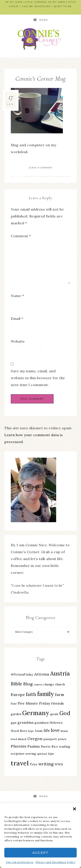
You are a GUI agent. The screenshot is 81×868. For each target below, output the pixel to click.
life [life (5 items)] (47, 730)
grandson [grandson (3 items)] (42, 723)
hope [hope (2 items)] (31, 731)
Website (18, 341)
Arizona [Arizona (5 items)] (42, 674)
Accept (40, 853)
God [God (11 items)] (65, 713)
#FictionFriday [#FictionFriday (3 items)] (22, 674)
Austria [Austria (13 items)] (60, 673)
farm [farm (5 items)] (60, 695)
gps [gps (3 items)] (14, 723)
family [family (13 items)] (46, 694)
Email (17, 319)
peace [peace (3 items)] (62, 739)
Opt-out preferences (20, 862)
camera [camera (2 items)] (38, 685)
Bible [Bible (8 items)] (17, 684)
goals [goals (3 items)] (54, 714)
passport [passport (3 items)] (50, 739)
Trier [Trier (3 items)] (34, 764)
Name (17, 296)
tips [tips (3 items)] (51, 754)
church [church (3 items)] (60, 684)
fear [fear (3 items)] (14, 703)
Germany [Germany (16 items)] (36, 713)
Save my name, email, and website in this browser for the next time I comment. (38, 378)
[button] (75, 809)
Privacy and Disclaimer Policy (56, 862)
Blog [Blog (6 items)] (28, 684)
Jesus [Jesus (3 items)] (39, 731)
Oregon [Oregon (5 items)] (35, 739)
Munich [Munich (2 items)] (22, 739)
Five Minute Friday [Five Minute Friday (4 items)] (34, 703)
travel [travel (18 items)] (20, 763)
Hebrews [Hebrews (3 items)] (56, 723)
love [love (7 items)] (55, 730)
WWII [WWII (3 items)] (59, 764)
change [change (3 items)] (49, 684)
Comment (21, 236)
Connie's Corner (41, 39)
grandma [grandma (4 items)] (26, 722)
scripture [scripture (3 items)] (18, 754)
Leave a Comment (41, 168)
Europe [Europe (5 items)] (18, 695)
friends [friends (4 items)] (58, 703)
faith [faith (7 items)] (31, 694)
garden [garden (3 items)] (16, 714)
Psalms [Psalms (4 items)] (34, 746)
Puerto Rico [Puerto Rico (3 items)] (49, 746)
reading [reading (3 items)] (65, 746)
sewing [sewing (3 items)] (31, 754)
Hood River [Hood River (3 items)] (19, 731)
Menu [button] (44, 20)
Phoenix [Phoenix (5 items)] (19, 746)
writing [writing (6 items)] (46, 764)
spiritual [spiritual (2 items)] (42, 754)
